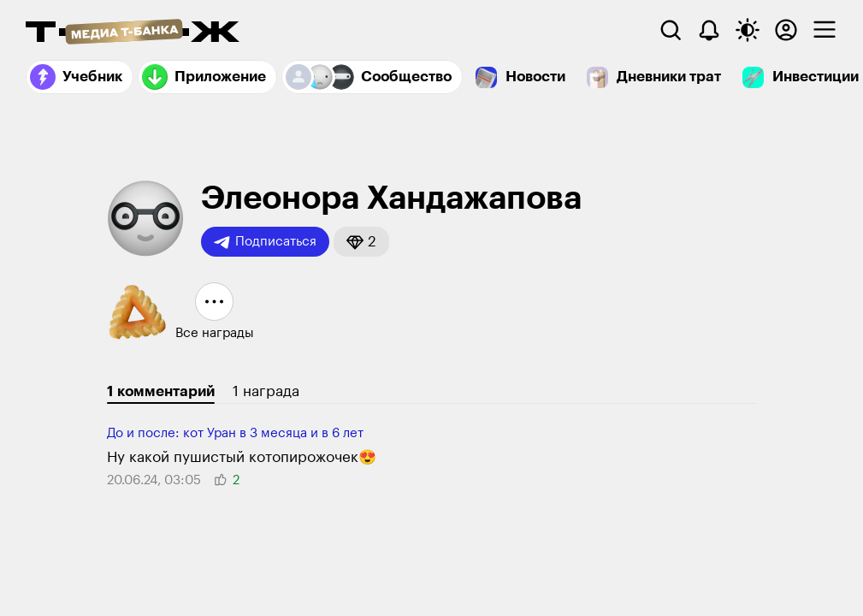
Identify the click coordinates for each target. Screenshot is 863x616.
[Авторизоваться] (786, 30)
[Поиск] (671, 30)
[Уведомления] (709, 30)
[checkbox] (825, 30)
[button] (361, 242)
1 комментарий (161, 391)
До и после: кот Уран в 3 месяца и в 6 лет (235, 433)
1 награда (266, 391)
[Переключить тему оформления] (748, 30)
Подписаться (265, 242)
